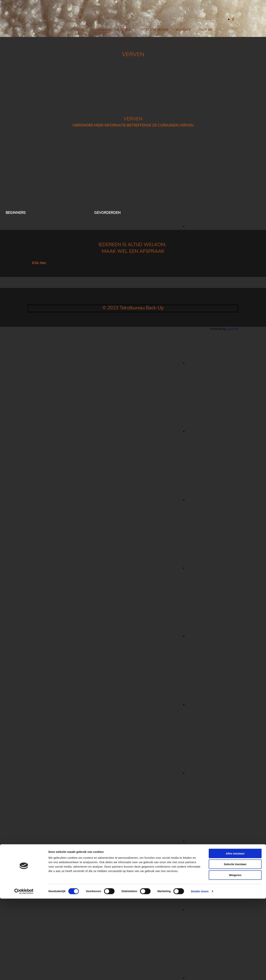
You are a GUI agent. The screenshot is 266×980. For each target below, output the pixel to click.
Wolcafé (183, 30)
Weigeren (235, 956)
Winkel (126, 30)
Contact (102, 34)
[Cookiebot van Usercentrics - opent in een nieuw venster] (24, 973)
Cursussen (101, 30)
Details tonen (200, 973)
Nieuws (81, 34)
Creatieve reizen (154, 30)
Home (79, 30)
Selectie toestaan (235, 946)
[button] (39, 263)
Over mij (206, 30)
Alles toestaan (235, 935)
